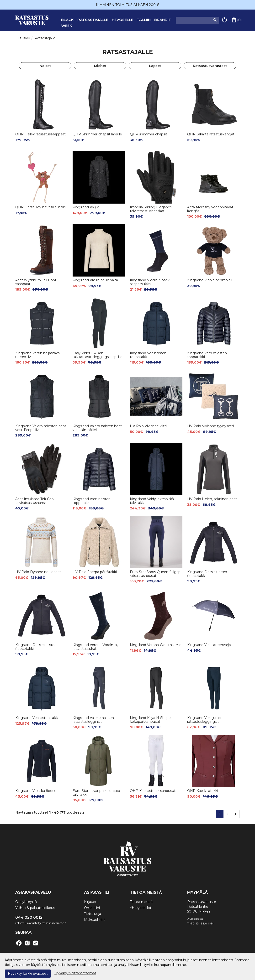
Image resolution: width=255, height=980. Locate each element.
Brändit (163, 20)
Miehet (100, 66)
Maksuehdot (95, 920)
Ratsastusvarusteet (210, 66)
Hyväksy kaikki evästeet (28, 974)
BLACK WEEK (67, 23)
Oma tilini (92, 908)
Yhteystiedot (141, 908)
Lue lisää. (195, 965)
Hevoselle (122, 20)
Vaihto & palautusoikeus (35, 908)
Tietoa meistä (141, 902)
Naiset (45, 66)
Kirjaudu (91, 902)
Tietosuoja (93, 914)
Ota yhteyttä (26, 902)
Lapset (155, 66)
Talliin (144, 20)
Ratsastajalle (93, 20)
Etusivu (24, 38)
